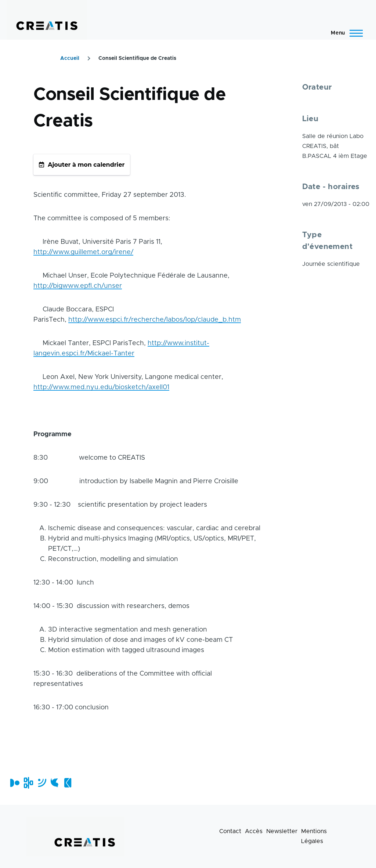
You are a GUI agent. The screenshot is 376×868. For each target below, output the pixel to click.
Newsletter (282, 831)
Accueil (70, 58)
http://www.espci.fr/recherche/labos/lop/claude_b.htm (155, 320)
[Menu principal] (345, 33)
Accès (254, 831)
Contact (230, 831)
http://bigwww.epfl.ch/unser (78, 286)
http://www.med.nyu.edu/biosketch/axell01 (101, 387)
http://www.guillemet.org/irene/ (83, 252)
